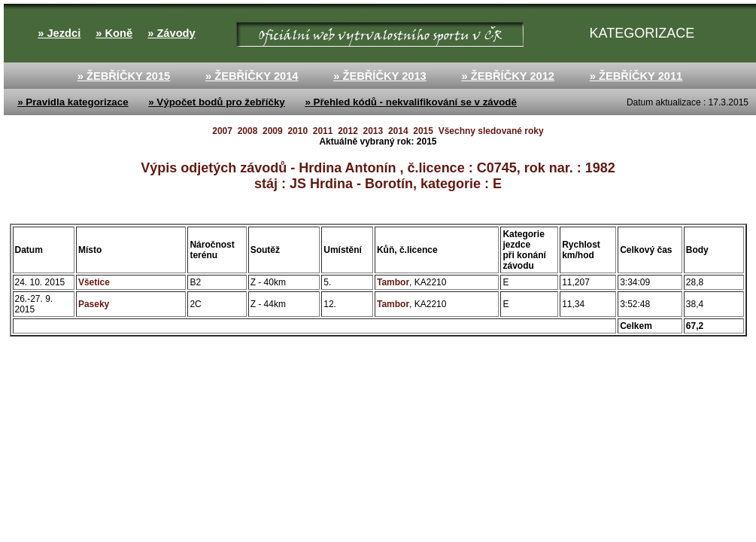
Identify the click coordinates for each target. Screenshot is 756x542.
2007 (222, 131)
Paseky (94, 304)
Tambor (393, 282)
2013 (373, 131)
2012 (348, 131)
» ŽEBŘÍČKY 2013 (380, 76)
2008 (248, 131)
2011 (323, 131)
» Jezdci (59, 33)
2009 (273, 131)
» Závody (172, 33)
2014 (398, 131)
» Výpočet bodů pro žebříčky (216, 102)
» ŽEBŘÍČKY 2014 (252, 76)
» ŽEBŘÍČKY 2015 (124, 76)
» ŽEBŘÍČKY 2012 (508, 76)
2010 (298, 131)
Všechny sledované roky (491, 131)
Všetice (94, 282)
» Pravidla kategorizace (73, 102)
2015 (423, 131)
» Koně (114, 33)
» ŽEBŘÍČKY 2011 (636, 76)
